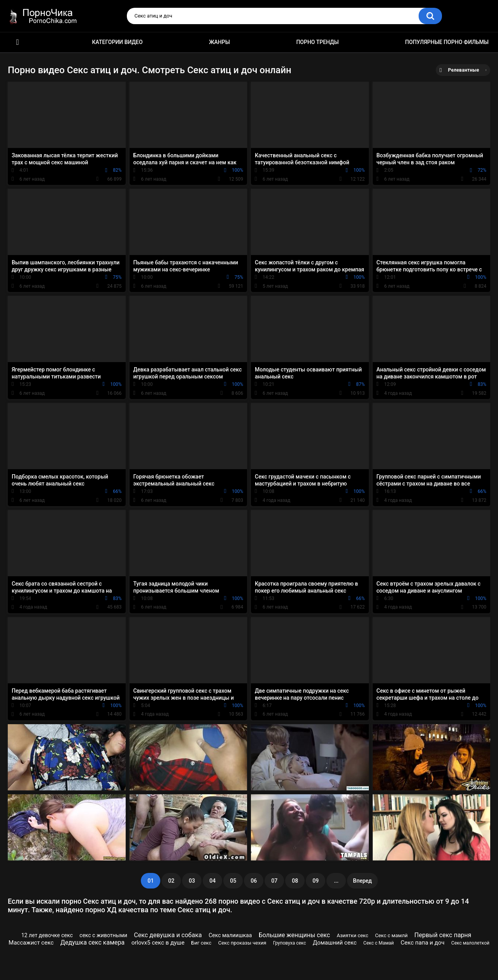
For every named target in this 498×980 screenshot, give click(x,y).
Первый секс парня (443, 935)
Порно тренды (317, 42)
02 (171, 881)
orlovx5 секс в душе (158, 943)
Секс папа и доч (423, 943)
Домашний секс (335, 943)
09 (316, 881)
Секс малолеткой (470, 943)
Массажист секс (31, 943)
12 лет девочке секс (47, 935)
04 (212, 881)
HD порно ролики (18, 42)
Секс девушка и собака (168, 935)
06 (254, 881)
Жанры (219, 42)
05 (233, 881)
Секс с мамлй (391, 935)
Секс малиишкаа (230, 935)
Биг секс (202, 943)
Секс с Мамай (379, 943)
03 (192, 881)
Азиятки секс (352, 935)
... (336, 881)
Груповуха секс (290, 943)
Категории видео (117, 42)
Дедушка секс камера (92, 942)
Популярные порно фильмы (447, 42)
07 (274, 881)
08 (295, 881)
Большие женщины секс (294, 935)
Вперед (362, 881)
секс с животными (103, 935)
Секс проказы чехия (242, 943)
